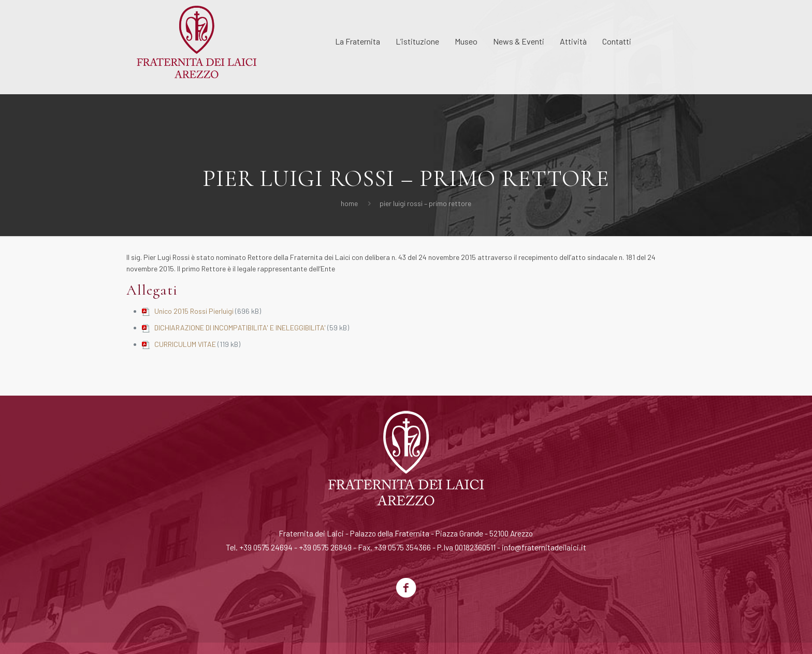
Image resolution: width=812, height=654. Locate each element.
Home (349, 203)
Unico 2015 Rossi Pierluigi (194, 311)
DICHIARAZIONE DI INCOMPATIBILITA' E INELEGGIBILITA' (240, 328)
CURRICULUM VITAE (185, 344)
